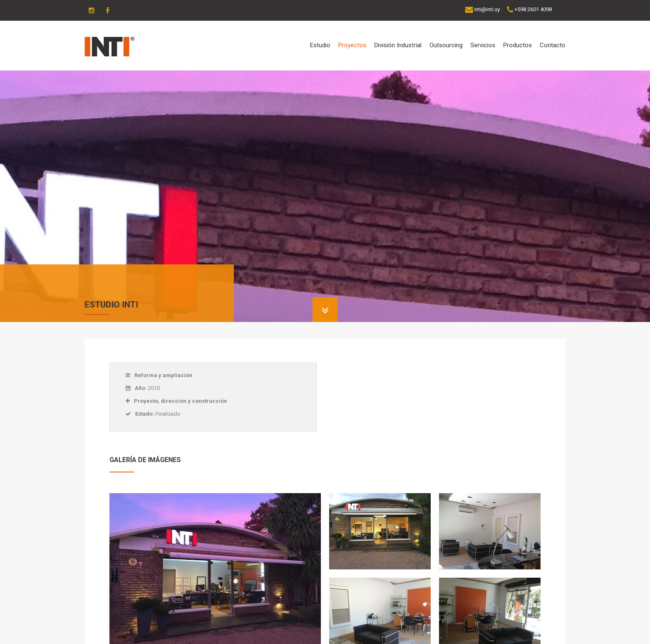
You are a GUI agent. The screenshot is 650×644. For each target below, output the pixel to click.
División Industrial (398, 45)
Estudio (320, 45)
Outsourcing (446, 45)
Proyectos (352, 45)
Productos (518, 45)
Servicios (483, 45)
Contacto (553, 45)
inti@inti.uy (487, 9)
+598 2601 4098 (533, 9)
